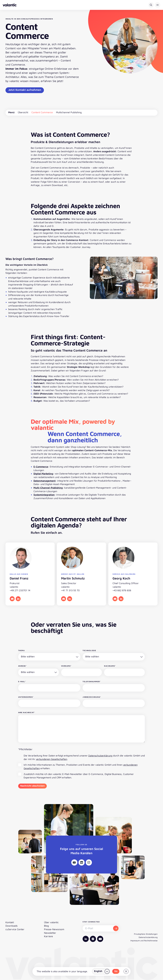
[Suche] (151, 5)
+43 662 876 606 (122, 590)
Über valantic (51, 922)
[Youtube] (74, 862)
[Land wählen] (101, 971)
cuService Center (15, 929)
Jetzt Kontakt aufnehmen (25, 90)
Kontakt (10, 922)
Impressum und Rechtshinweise (144, 941)
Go (116, 971)
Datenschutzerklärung (100, 756)
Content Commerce (42, 112)
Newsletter (50, 933)
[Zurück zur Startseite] (10, 5)
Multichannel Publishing (69, 112)
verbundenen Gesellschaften (51, 759)
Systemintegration (44, 495)
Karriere (48, 936)
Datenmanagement (45, 481)
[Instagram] (89, 862)
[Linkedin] (82, 862)
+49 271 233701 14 (20, 590)
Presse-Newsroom (54, 929)
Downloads (11, 926)
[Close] (126, 971)
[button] (158, 5)
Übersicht (23, 112)
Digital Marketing (43, 474)
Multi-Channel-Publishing (48, 488)
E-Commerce (41, 467)
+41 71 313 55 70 (70, 590)
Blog (46, 926)
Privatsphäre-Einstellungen (146, 934)
